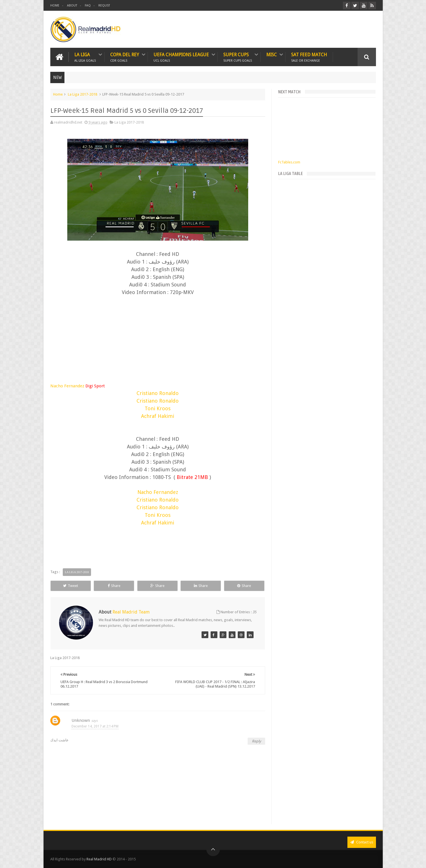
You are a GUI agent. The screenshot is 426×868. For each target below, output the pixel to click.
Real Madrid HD (99, 859)
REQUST (104, 6)
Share (114, 586)
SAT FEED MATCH (309, 57)
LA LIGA (85, 57)
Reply (256, 741)
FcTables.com (289, 162)
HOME (55, 6)
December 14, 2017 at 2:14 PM (95, 726)
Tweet (71, 586)
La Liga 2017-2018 (83, 94)
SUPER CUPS (238, 57)
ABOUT (72, 6)
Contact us (362, 842)
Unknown (81, 720)
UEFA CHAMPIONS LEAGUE (181, 57)
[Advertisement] (158, 334)
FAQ (88, 6)
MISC (272, 55)
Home (58, 94)
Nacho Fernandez (78, 386)
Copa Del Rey (125, 57)
